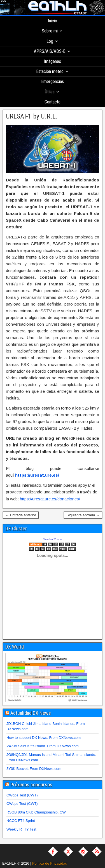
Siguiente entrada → (83, 515)
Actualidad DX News (31, 713)
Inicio (53, 21)
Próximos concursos (31, 785)
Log (50, 41)
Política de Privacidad (50, 863)
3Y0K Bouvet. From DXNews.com (34, 769)
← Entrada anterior (21, 515)
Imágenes (53, 61)
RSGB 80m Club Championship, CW (36, 812)
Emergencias (53, 81)
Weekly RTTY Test (21, 829)
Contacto (53, 102)
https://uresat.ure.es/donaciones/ (50, 499)
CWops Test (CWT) (22, 795)
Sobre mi (50, 31)
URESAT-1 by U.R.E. (32, 116)
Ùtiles (50, 92)
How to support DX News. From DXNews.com (44, 738)
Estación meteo (50, 71)
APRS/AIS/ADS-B (50, 51)
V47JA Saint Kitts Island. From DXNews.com (43, 746)
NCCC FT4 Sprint (21, 821)
